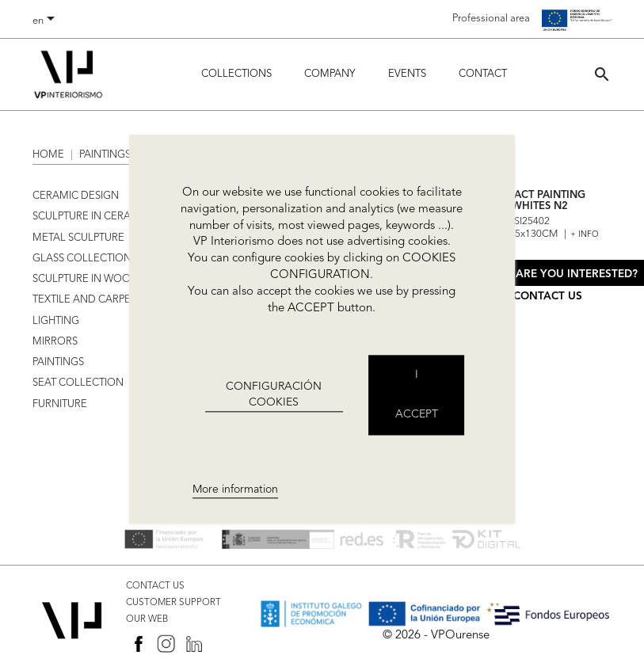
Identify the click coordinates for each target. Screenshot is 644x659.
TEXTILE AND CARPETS (87, 300)
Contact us (548, 297)
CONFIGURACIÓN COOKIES (274, 395)
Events (407, 74)
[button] (602, 74)
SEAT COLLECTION (78, 383)
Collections (236, 74)
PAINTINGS (58, 362)
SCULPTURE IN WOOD (86, 279)
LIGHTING (56, 321)
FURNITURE (60, 404)
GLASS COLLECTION (82, 259)
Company (330, 74)
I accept (417, 395)
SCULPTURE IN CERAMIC (91, 217)
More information (235, 489)
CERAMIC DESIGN (76, 196)
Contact (483, 74)
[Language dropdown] (46, 21)
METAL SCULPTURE (78, 238)
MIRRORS (55, 342)
